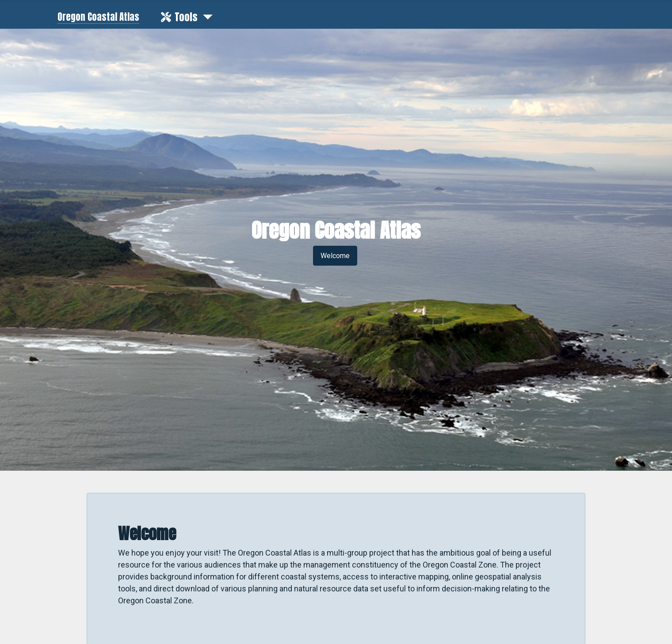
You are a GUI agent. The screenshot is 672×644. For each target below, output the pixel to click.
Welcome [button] (335, 256)
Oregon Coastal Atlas (98, 17)
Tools (178, 17)
